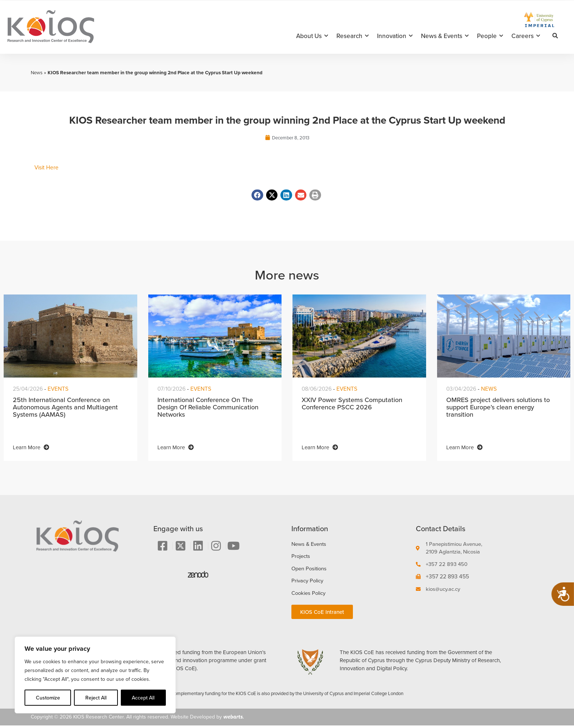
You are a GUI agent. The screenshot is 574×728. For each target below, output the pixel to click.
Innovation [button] (395, 36)
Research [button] (353, 36)
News (37, 72)
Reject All (96, 698)
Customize (48, 698)
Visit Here (47, 168)
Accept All (143, 698)
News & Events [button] (445, 36)
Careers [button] (526, 36)
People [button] (490, 36)
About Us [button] (312, 36)
